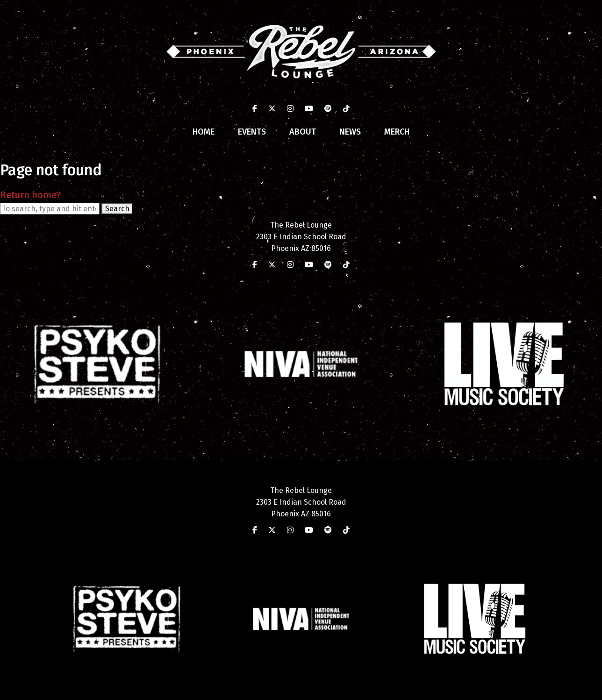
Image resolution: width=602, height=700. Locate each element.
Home (204, 132)
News (350, 132)
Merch (397, 132)
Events (252, 132)
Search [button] (117, 209)
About (303, 132)
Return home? (30, 195)
